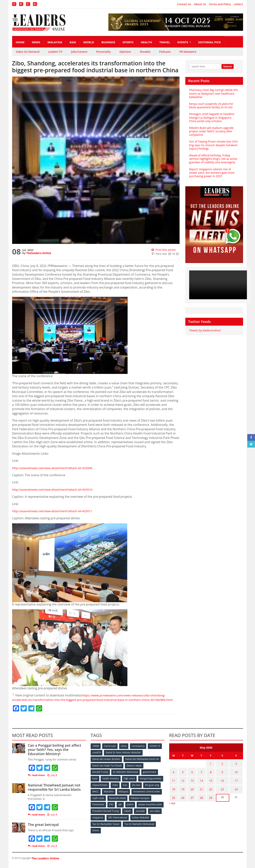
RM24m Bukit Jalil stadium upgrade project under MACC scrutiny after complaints (211, 131)
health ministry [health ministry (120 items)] (111, 782)
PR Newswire (188, 52)
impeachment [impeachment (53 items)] (127, 788)
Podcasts (165, 52)
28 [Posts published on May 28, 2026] (198, 798)
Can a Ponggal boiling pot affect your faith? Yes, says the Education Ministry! (57, 754)
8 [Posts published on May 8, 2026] (207, 775)
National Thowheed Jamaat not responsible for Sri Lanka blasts (54, 791)
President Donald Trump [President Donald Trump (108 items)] (134, 814)
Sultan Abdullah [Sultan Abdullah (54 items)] (101, 827)
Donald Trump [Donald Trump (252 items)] (100, 776)
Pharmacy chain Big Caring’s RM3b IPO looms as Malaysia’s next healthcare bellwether (213, 93)
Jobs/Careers (79, 52)
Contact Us (184, 4)
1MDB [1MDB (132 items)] (96, 750)
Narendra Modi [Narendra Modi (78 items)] (149, 801)
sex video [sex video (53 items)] (112, 820)
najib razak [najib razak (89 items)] (130, 801)
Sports (128, 42)
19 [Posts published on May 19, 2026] (181, 790)
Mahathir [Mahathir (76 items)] (141, 795)
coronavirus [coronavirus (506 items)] (139, 750)
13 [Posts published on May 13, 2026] (190, 783)
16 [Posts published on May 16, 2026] (219, 783)
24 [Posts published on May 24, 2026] (235, 790)
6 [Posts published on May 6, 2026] (190, 775)
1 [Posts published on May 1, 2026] (207, 768)
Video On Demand (28, 52)
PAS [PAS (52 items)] (136, 808)
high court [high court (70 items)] (130, 782)
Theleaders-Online (39, 253)
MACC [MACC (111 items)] (128, 795)
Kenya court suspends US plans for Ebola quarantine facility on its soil (211, 105)
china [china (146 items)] (124, 750)
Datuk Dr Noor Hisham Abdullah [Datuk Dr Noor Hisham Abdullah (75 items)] (123, 757)
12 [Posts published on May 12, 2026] (181, 783)
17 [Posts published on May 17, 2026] (235, 783)
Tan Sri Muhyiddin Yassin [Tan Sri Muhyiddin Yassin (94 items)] (128, 827)
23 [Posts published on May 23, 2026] (219, 790)
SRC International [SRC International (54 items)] (147, 820)
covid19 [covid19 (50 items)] (97, 757)
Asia (73, 42)
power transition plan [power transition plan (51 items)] (104, 814)
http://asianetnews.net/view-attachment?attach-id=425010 (54, 489)
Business (108, 42)
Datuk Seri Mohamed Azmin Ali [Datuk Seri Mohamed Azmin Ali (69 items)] (142, 763)
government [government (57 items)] (150, 776)
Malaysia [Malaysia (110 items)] (156, 795)
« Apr (172, 802)
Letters (238, 4)
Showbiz (145, 52)
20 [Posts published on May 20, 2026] (190, 790)
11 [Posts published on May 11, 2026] (173, 783)
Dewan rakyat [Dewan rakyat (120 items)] (134, 769)
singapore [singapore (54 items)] (127, 820)
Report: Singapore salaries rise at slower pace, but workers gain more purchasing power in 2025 (212, 173)
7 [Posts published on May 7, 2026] (198, 775)
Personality (104, 52)
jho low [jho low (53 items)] (96, 795)
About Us (200, 4)
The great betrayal (43, 829)
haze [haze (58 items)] (95, 782)
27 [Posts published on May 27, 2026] (190, 798)
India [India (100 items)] (142, 788)
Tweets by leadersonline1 (205, 330)
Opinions (125, 52)
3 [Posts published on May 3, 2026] (235, 768)
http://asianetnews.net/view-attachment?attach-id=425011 (54, 511)
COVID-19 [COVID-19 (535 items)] (156, 750)
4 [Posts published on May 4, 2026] (173, 775)
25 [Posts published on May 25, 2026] (173, 798)
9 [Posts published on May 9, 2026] (219, 775)
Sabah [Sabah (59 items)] (156, 814)
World (89, 42)
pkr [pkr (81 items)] (145, 808)
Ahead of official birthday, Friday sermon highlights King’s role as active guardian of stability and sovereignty (213, 159)
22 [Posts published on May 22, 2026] (207, 790)
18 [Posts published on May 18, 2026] (173, 790)
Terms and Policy (220, 4)
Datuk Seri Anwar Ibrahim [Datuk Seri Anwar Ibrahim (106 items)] (106, 763)
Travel (165, 42)
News (36, 42)
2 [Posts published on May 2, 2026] (219, 768)
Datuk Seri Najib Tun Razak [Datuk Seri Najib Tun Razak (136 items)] (107, 769)
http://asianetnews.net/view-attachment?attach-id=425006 (54, 468)
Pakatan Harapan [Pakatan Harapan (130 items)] (102, 808)
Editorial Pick (209, 42)
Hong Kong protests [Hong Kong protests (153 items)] (103, 788)
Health (146, 42)
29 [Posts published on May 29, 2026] (207, 798)
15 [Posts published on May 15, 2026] (207, 783)
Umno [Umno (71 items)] (130, 833)
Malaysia (55, 42)
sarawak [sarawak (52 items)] (97, 820)
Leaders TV (55, 52)
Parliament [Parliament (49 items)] (122, 808)
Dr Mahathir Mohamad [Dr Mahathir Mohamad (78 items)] (126, 776)
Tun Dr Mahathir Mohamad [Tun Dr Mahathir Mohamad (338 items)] (107, 833)
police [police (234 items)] (155, 808)
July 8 (52, 779)
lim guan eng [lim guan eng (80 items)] (112, 795)
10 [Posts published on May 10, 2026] (235, 775)
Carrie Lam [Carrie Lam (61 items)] (110, 750)
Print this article (163, 250)
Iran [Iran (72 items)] (152, 788)
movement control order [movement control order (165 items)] (106, 801)
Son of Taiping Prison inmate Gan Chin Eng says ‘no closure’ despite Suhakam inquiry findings (213, 145)
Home (20, 42)
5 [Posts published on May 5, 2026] (181, 775)
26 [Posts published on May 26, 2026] (181, 798)
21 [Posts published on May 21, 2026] (198, 790)
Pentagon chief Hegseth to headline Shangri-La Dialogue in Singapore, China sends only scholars (214, 117)
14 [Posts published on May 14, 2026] (198, 783)
